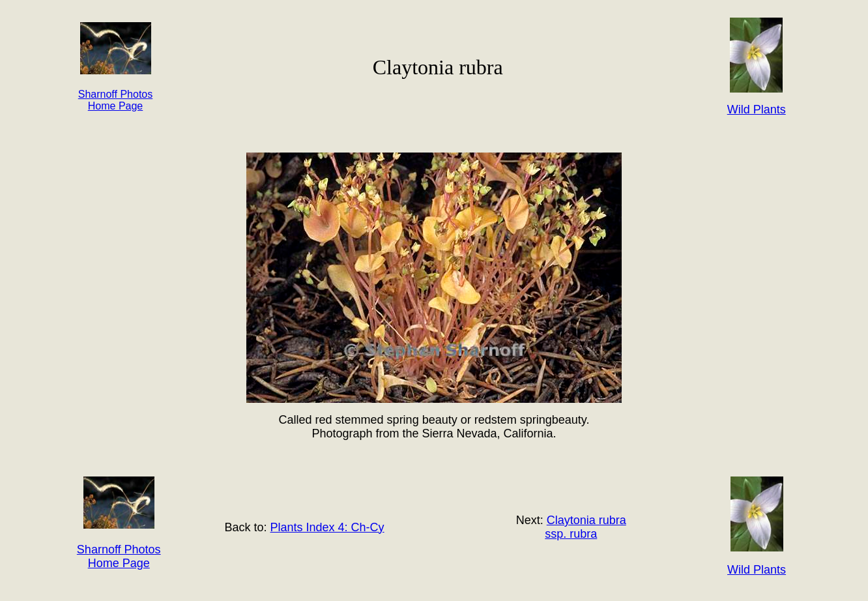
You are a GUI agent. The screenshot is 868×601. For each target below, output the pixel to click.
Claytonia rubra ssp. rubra (586, 527)
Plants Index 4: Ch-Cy (327, 527)
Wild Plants (757, 570)
